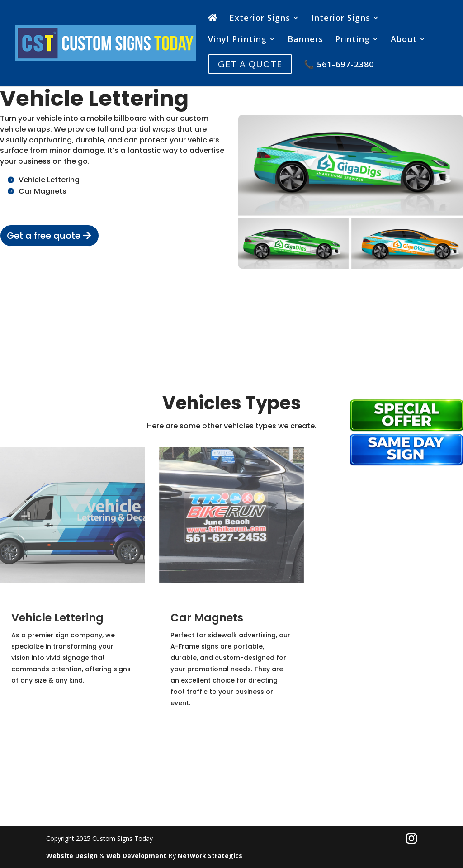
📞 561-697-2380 (339, 65)
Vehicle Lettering (49, 180)
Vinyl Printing (237, 40)
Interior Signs (341, 19)
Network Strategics (210, 856)
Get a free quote (44, 236)
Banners (305, 40)
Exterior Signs (260, 19)
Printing (352, 40)
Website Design (72, 856)
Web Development (136, 856)
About (404, 40)
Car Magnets (43, 191)
